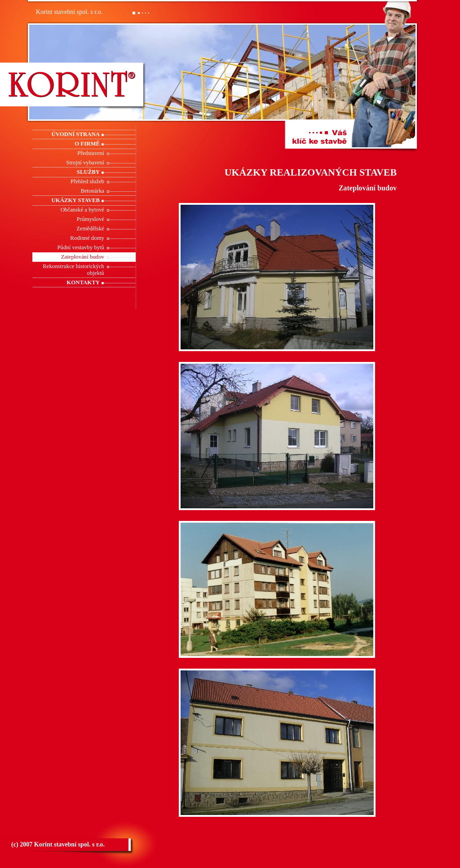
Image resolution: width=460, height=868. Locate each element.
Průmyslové (91, 219)
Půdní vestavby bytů (81, 247)
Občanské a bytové (82, 210)
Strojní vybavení (85, 163)
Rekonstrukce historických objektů (73, 270)
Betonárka (92, 191)
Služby (88, 172)
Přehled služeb (87, 181)
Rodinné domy (87, 238)
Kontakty (83, 282)
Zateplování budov (83, 257)
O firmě (87, 144)
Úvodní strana (76, 134)
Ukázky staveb (76, 200)
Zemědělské (90, 229)
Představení (91, 153)
